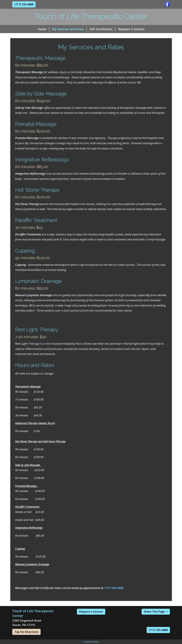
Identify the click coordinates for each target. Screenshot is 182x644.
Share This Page (155, 612)
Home (44, 29)
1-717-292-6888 (114, 588)
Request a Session (91, 612)
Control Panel (91, 642)
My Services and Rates (69, 29)
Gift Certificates (103, 29)
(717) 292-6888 (24, 4)
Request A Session (131, 29)
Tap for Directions (26, 632)
